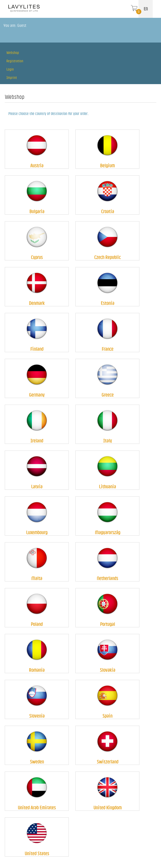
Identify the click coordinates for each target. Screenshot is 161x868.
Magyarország (108, 532)
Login (10, 69)
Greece (108, 395)
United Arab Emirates (37, 808)
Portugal (108, 624)
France (108, 349)
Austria (37, 165)
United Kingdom (108, 808)
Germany (37, 395)
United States (37, 853)
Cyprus (37, 257)
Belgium (107, 165)
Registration (15, 61)
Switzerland (108, 762)
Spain (107, 716)
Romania (37, 670)
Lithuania (107, 487)
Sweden (37, 762)
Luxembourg (37, 532)
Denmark (37, 303)
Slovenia (37, 716)
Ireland (37, 441)
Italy (108, 441)
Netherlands (107, 578)
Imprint (12, 78)
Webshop (13, 53)
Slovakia (108, 670)
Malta (37, 578)
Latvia (37, 487)
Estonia (108, 303)
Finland (37, 349)
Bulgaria (37, 211)
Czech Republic (107, 257)
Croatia (108, 211)
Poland (37, 624)
